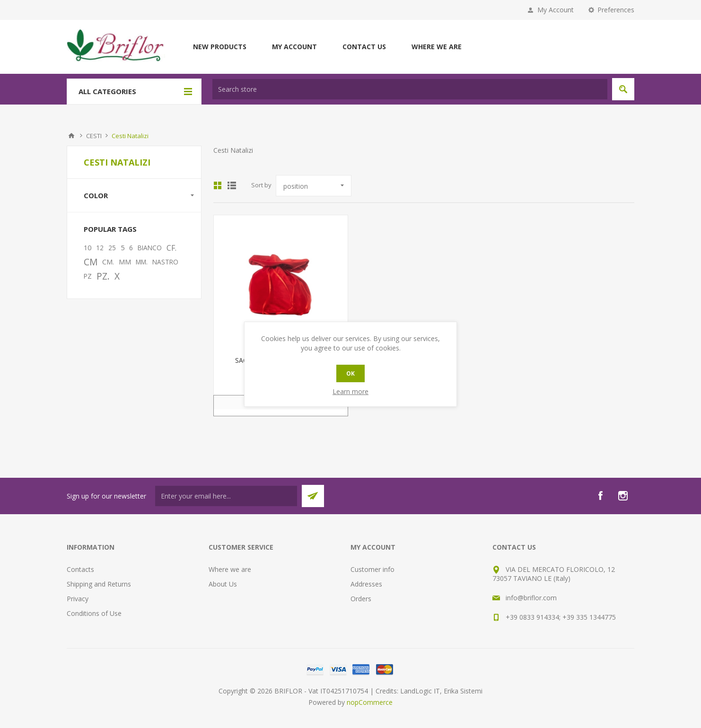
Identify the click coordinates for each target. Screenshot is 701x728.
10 (88, 248)
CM (91, 262)
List (232, 185)
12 (100, 248)
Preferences (616, 10)
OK (350, 373)
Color (96, 195)
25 (112, 248)
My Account (556, 10)
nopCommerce (370, 702)
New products (220, 47)
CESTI (94, 136)
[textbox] (410, 89)
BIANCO (150, 248)
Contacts (80, 569)
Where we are (437, 47)
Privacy (78, 599)
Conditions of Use (94, 613)
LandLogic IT (420, 691)
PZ (88, 276)
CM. (108, 262)
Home (71, 136)
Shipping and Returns (99, 584)
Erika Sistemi (463, 691)
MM (125, 262)
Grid (218, 185)
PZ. (103, 276)
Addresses (366, 584)
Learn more (350, 391)
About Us (223, 584)
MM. (142, 262)
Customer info (372, 569)
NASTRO (165, 262)
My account (294, 47)
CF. (171, 248)
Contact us (364, 47)
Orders (361, 599)
